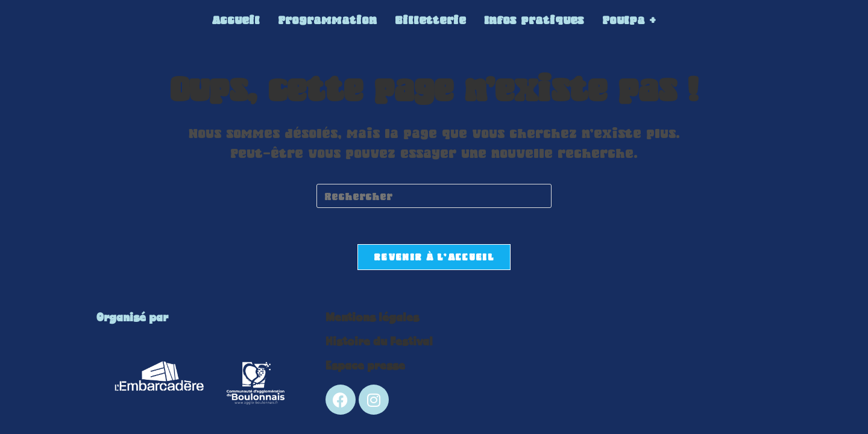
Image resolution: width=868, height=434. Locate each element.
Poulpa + (629, 20)
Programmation (327, 20)
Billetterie (430, 20)
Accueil (236, 20)
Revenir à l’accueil (434, 257)
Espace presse (365, 366)
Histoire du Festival (379, 342)
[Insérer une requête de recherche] (434, 196)
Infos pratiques (534, 20)
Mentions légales (372, 318)
